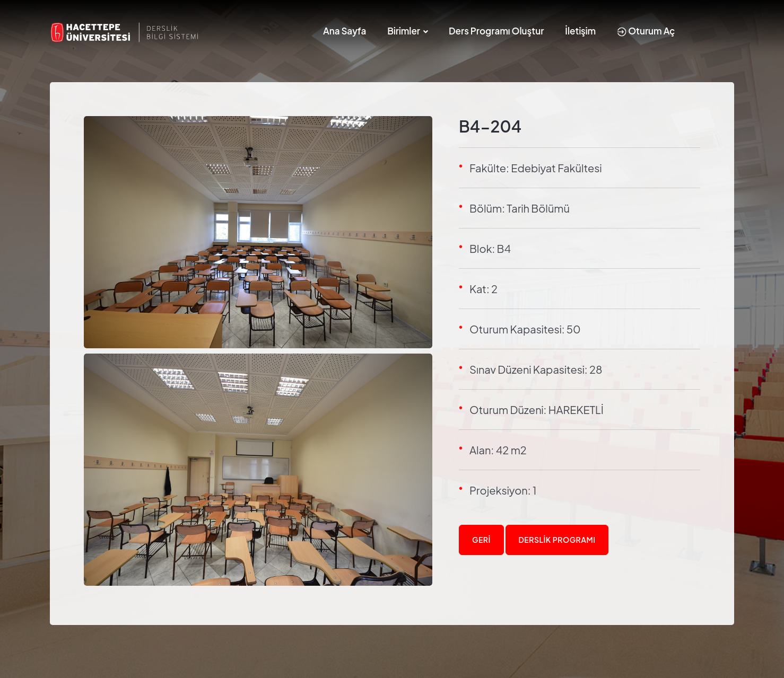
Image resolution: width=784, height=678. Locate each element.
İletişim (580, 31)
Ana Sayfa (345, 31)
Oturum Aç (646, 31)
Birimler (404, 31)
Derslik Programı (557, 540)
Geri (481, 540)
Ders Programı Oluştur (496, 31)
